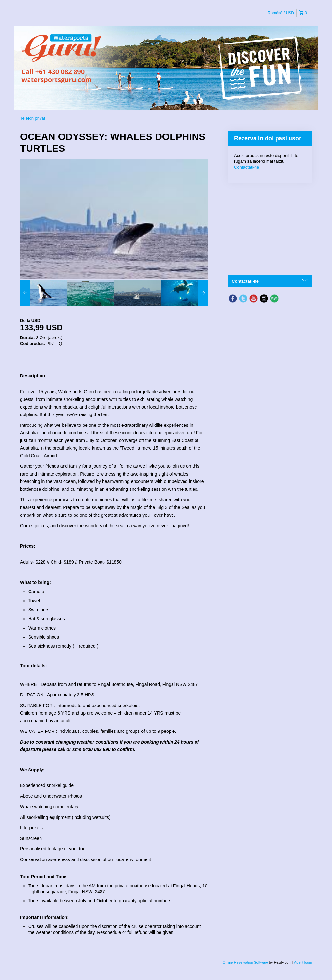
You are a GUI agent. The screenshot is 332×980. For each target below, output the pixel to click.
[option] (44, 293)
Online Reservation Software (245, 962)
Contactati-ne (247, 167)
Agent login (303, 962)
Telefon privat (33, 118)
